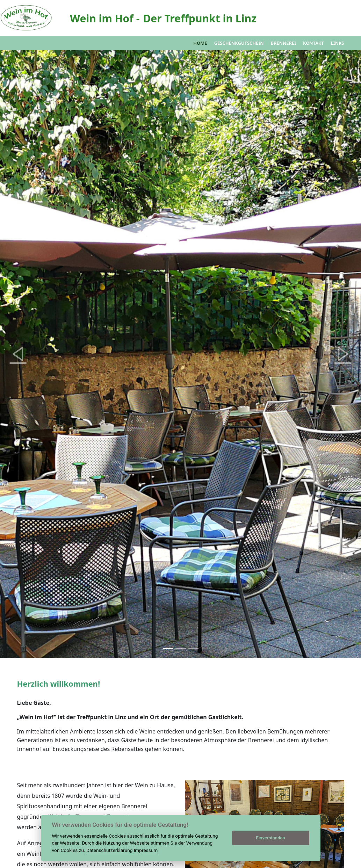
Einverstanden (270, 838)
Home (200, 43)
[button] (18, 354)
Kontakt (313, 43)
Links (338, 43)
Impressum (146, 850)
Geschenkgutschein (239, 43)
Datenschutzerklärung (109, 850)
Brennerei (283, 43)
